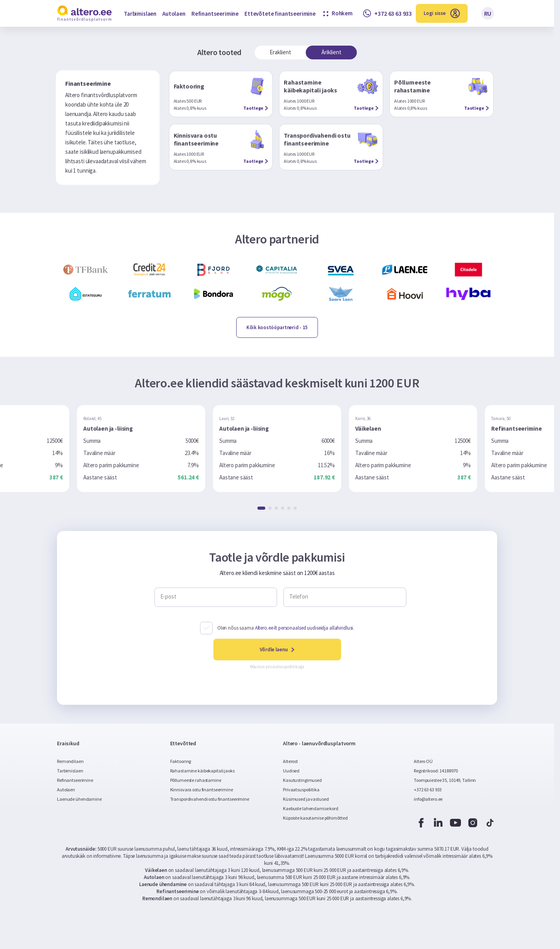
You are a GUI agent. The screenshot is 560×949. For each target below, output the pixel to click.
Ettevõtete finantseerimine (280, 14)
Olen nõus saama (286, 628)
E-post (168, 597)
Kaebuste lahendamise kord (311, 808)
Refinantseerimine (215, 14)
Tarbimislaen (140, 14)
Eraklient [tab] (280, 52)
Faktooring (181, 761)
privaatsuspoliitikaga (285, 667)
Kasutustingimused (302, 780)
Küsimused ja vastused (306, 799)
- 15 (277, 327)
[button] (261, 508)
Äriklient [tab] (331, 52)
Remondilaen (70, 761)
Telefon (299, 597)
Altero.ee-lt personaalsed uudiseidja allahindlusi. (305, 628)
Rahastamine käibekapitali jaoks (202, 771)
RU (488, 13)
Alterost (290, 761)
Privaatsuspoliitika (301, 790)
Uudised (291, 771)
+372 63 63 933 (428, 790)
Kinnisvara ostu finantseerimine (202, 790)
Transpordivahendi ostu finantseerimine (210, 799)
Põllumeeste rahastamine (196, 780)
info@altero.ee (428, 799)
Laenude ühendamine (79, 799)
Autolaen (174, 14)
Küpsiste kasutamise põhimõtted (315, 818)
